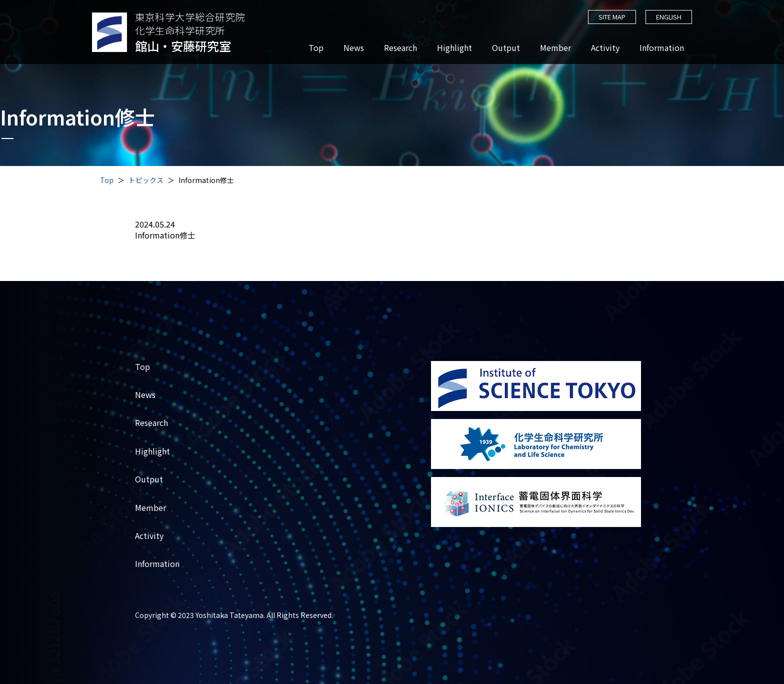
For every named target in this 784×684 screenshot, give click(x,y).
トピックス (146, 180)
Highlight (454, 48)
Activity (605, 48)
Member (555, 48)
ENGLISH (669, 17)
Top (316, 48)
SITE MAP (611, 17)
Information (662, 48)
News (354, 48)
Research (400, 48)
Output (506, 48)
